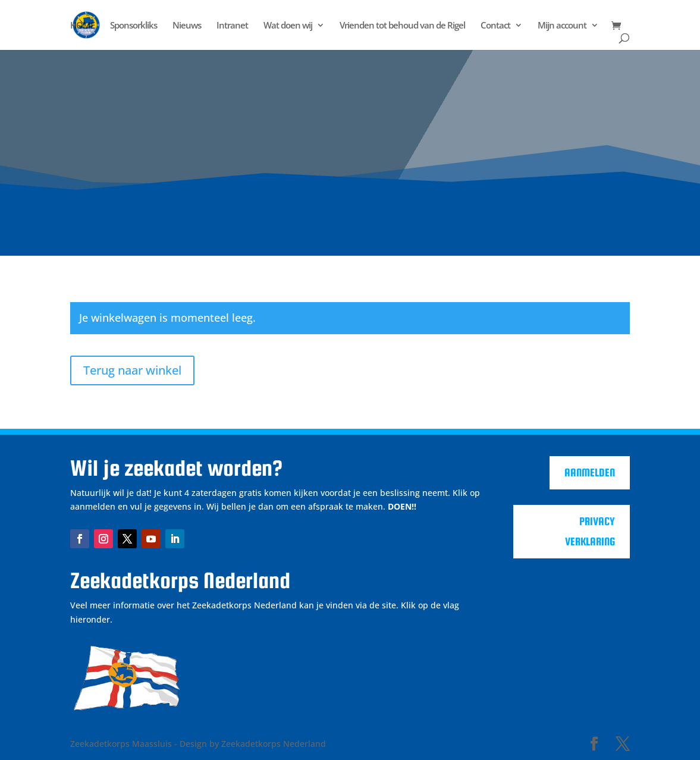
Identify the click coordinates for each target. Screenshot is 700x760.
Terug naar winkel (132, 370)
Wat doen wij (288, 26)
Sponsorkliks (134, 26)
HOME (82, 26)
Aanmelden (590, 472)
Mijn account (562, 26)
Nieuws (187, 26)
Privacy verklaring (590, 531)
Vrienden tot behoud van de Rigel (402, 26)
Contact (495, 26)
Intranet (232, 26)
